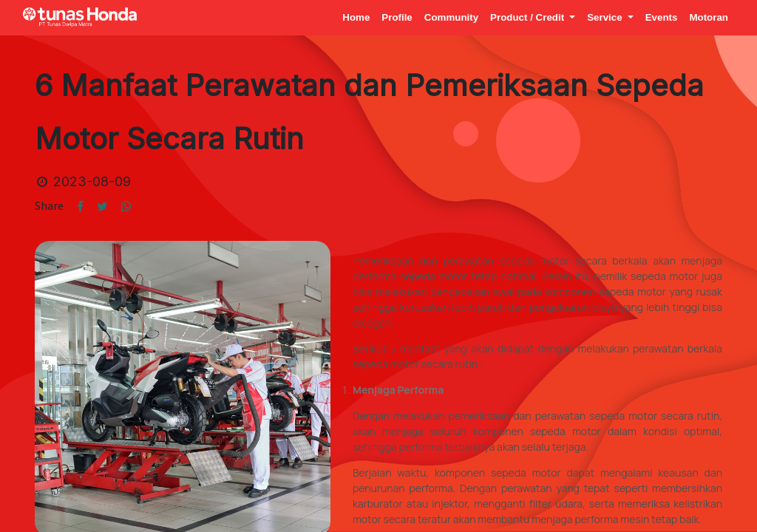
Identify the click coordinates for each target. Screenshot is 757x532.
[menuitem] (356, 17)
